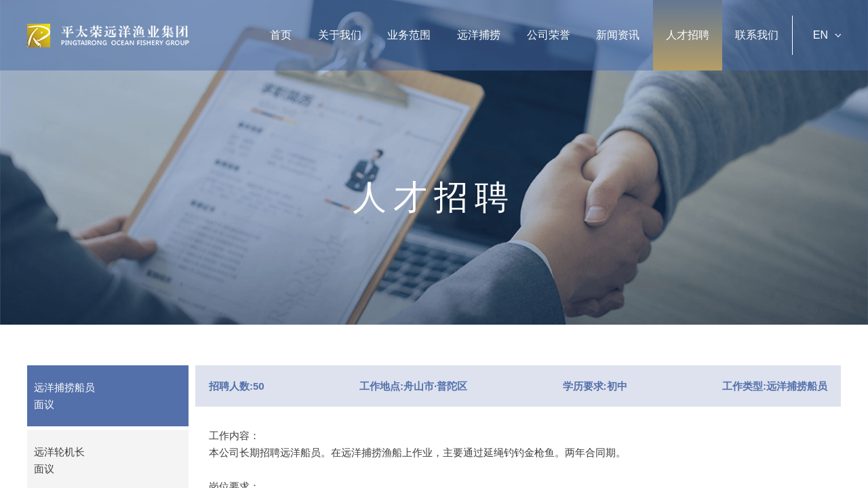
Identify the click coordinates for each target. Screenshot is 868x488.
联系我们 (757, 35)
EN (827, 35)
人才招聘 (688, 35)
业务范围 (409, 35)
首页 (281, 35)
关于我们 (340, 35)
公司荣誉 (549, 35)
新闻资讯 (618, 35)
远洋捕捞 (479, 35)
